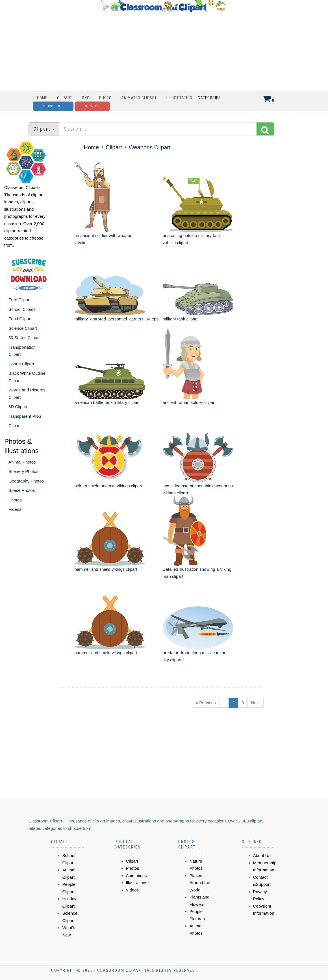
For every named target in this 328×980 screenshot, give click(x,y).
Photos (15, 500)
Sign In (92, 106)
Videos (15, 509)
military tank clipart (180, 319)
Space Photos (22, 490)
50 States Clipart (24, 338)
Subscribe (53, 106)
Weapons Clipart (150, 147)
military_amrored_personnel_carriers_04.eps (117, 319)
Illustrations (137, 883)
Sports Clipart (21, 364)
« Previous (206, 703)
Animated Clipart (139, 98)
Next (256, 703)
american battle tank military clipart (107, 402)
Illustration (179, 98)
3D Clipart (18, 407)
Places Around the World (200, 883)
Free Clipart (19, 300)
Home (42, 98)
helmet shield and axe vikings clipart (108, 486)
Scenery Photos (23, 471)
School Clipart (22, 309)
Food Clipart (20, 319)
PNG (86, 98)
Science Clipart (23, 328)
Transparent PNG (25, 416)
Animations (136, 875)
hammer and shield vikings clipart (106, 569)
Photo (105, 98)
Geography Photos (26, 481)
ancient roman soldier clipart (189, 402)
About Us (262, 855)
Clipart (65, 98)
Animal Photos (22, 462)
